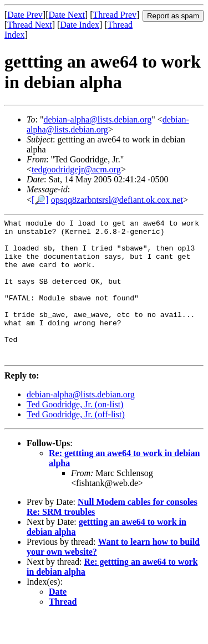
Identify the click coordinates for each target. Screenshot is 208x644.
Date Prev (25, 15)
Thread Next (29, 25)
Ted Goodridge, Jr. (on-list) (75, 433)
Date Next (67, 15)
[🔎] (40, 200)
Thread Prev (115, 15)
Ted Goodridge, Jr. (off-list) (76, 443)
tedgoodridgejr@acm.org (76, 169)
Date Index (80, 25)
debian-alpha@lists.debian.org (97, 119)
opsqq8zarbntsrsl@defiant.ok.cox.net (117, 200)
